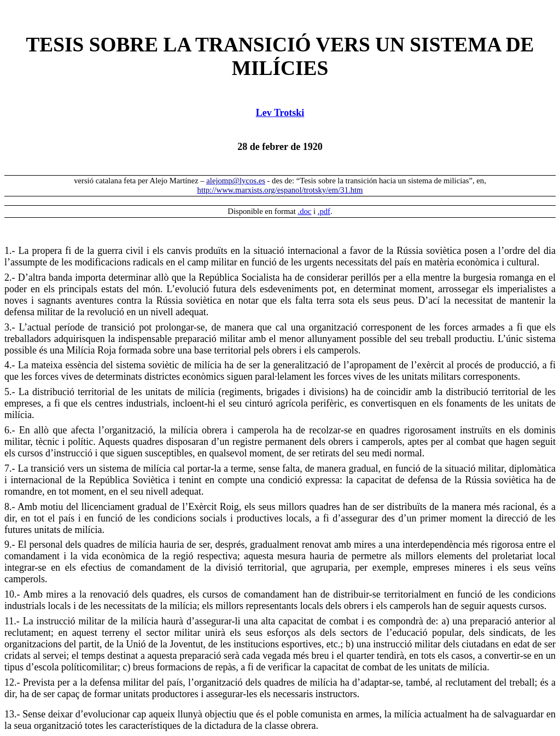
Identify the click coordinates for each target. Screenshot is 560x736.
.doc (305, 211)
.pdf (324, 211)
